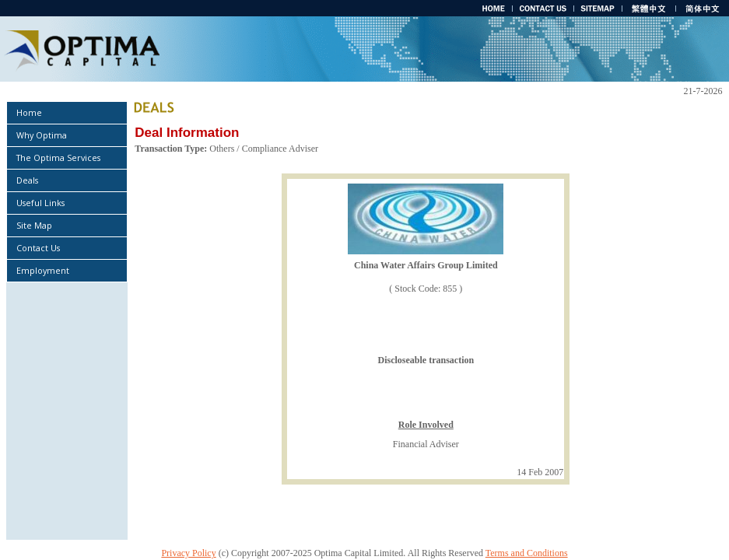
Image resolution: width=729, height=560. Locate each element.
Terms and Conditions (527, 553)
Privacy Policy (188, 553)
